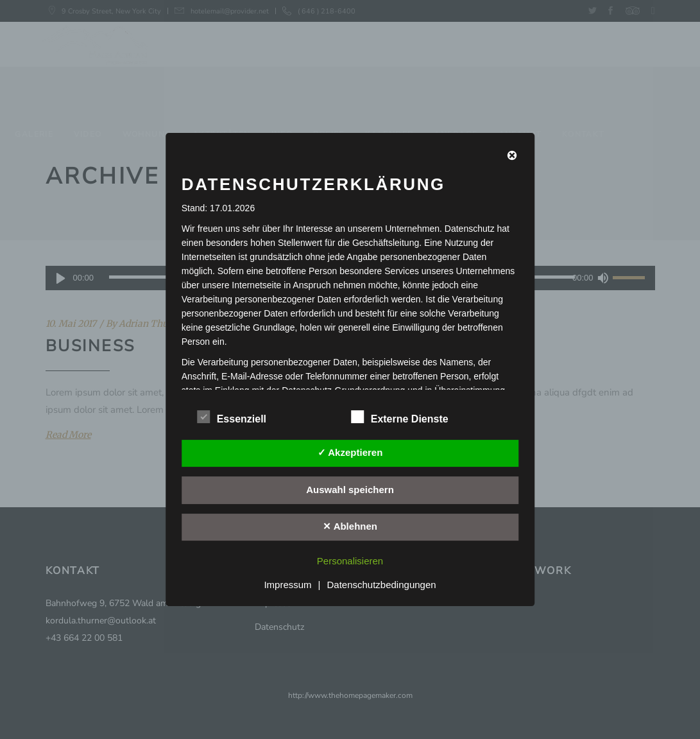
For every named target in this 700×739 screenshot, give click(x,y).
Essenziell (232, 417)
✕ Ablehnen (350, 526)
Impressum (287, 585)
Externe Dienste (400, 417)
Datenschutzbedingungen (381, 585)
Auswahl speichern (350, 490)
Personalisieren (350, 561)
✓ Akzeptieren (350, 452)
